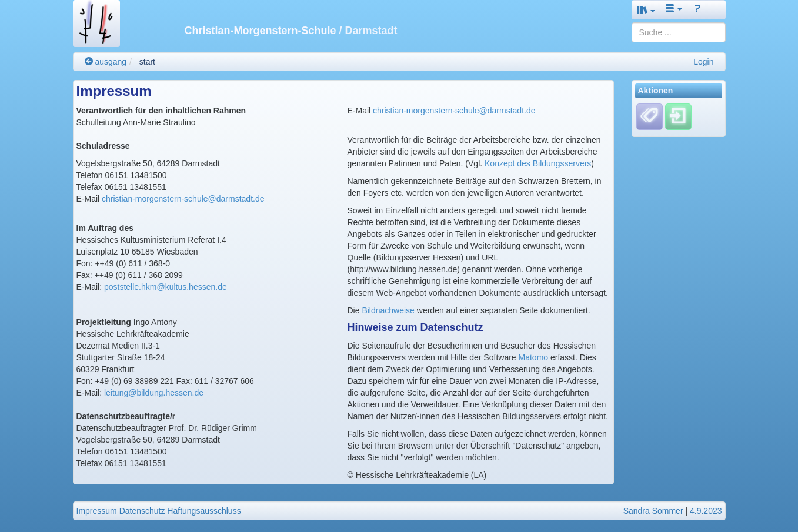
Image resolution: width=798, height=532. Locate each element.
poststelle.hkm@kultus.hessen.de (166, 287)
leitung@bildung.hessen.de (154, 393)
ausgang (106, 62)
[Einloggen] (678, 116)
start (147, 62)
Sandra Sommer (653, 511)
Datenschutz (142, 511)
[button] (646, 10)
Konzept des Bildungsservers (538, 163)
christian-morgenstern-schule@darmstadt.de (183, 199)
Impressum (97, 511)
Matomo (534, 357)
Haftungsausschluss (204, 511)
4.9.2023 (706, 511)
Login (703, 62)
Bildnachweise (388, 310)
